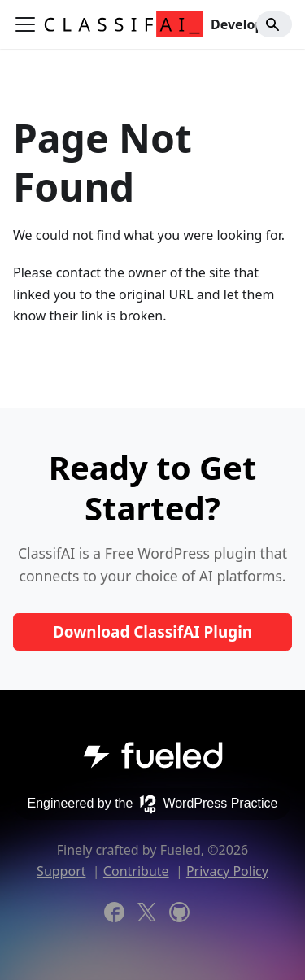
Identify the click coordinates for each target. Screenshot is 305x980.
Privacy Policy (227, 871)
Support (61, 871)
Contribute (136, 871)
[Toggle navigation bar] (25, 24)
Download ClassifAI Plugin (152, 632)
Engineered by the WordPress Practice (153, 804)
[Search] (274, 24)
